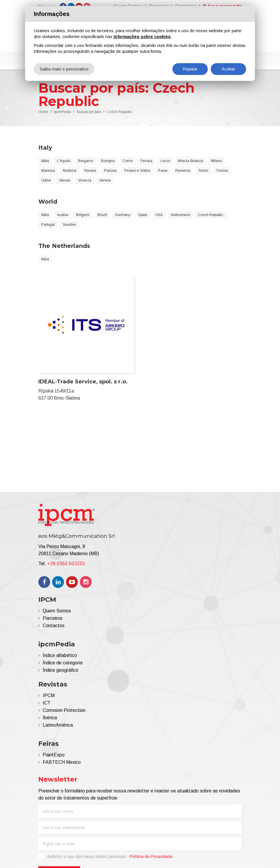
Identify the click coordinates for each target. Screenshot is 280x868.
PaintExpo (54, 755)
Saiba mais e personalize (64, 69)
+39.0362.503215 (66, 564)
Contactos (54, 626)
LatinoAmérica (58, 725)
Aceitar (228, 69)
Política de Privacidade (151, 856)
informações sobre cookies (142, 37)
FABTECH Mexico (62, 762)
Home (43, 112)
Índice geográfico (61, 670)
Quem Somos (57, 611)
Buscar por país (89, 112)
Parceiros (53, 618)
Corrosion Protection (64, 710)
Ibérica (50, 718)
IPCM (49, 695)
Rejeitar (190, 69)
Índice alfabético (60, 655)
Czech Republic (119, 112)
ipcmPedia (62, 112)
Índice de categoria (63, 663)
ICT (47, 703)
